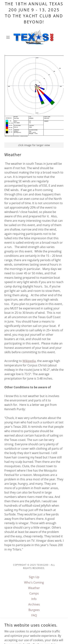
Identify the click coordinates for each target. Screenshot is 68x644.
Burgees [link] (34, 610)
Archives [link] (34, 604)
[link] (34, 37)
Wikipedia (29, 361)
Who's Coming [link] (34, 582)
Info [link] (34, 599)
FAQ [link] (34, 615)
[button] (9, 37)
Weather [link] (34, 588)
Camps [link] (34, 593)
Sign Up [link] (34, 577)
